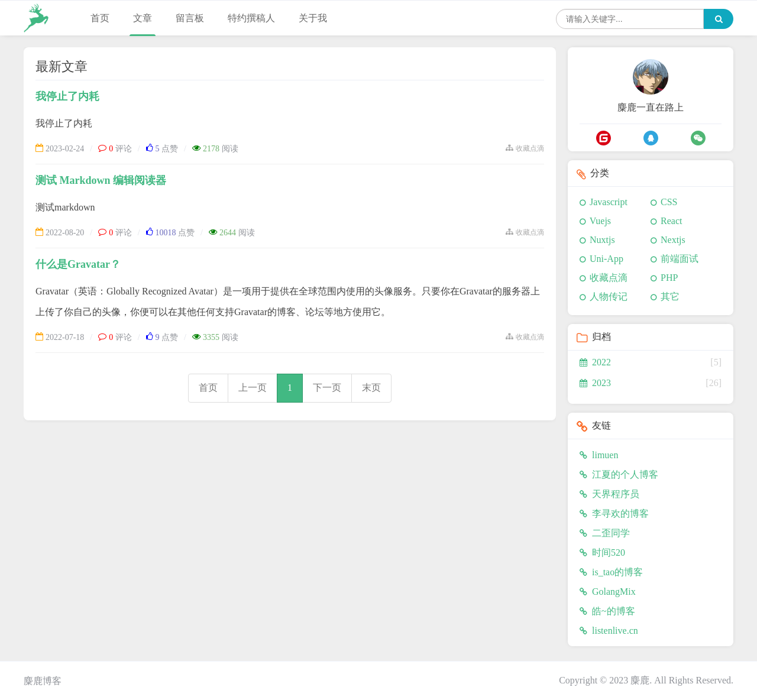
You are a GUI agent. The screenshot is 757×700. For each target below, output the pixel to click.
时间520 (602, 552)
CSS (669, 202)
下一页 (327, 388)
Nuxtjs (602, 240)
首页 (100, 18)
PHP (669, 278)
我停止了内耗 (67, 96)
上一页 (253, 388)
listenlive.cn (609, 631)
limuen (599, 455)
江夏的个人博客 (619, 474)
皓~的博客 (607, 611)
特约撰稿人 (251, 18)
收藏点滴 (609, 278)
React (671, 221)
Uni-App (606, 259)
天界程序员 (609, 494)
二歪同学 (605, 533)
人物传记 (609, 296)
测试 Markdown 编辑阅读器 (101, 180)
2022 (595, 362)
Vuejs (600, 221)
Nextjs (673, 240)
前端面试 (680, 259)
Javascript (609, 202)
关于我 (313, 18)
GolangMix (608, 592)
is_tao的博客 (611, 572)
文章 (143, 18)
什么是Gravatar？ (78, 264)
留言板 (190, 18)
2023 (595, 383)
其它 (670, 296)
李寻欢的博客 (614, 513)
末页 (371, 388)
